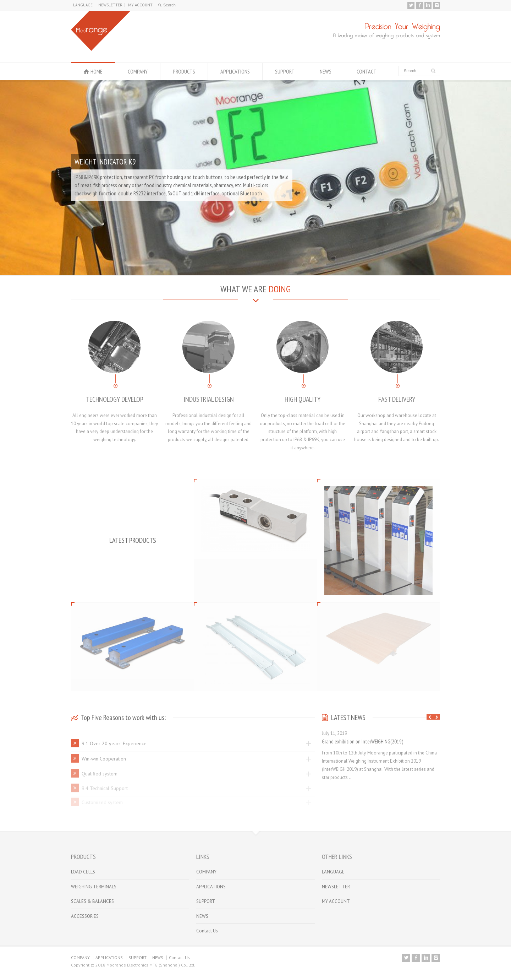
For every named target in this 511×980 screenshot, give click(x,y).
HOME (97, 71)
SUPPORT (285, 71)
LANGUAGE (83, 5)
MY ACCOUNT (140, 5)
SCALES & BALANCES (92, 901)
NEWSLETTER (110, 5)
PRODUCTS (184, 71)
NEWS (326, 71)
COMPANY (138, 71)
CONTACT (367, 71)
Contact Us (207, 931)
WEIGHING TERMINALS (94, 887)
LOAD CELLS (83, 872)
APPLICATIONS (235, 71)
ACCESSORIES (85, 916)
